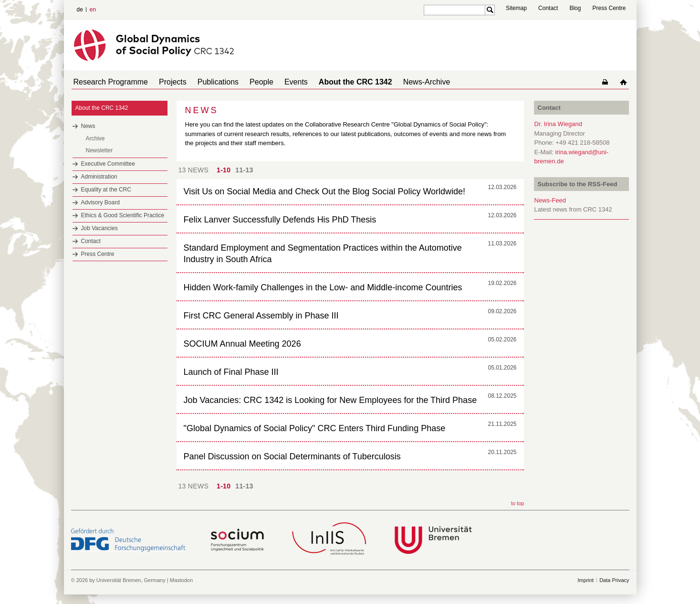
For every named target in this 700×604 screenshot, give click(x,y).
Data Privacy (614, 580)
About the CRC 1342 (334, 82)
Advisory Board (100, 202)
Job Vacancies (99, 228)
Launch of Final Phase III (231, 372)
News (88, 126)
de (80, 10)
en (93, 10)
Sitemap (516, 8)
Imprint (586, 580)
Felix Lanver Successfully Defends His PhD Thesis (280, 220)
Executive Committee (108, 164)
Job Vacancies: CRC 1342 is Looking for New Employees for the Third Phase (330, 400)
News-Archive (402, 82)
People (248, 82)
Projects (167, 82)
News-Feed (550, 200)
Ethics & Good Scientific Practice (123, 215)
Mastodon (181, 580)
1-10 (224, 170)
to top (518, 503)
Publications (209, 82)
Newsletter (99, 150)
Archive (95, 138)
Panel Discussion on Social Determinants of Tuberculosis (292, 456)
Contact (548, 8)
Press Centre (609, 8)
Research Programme (109, 82)
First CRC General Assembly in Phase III (261, 316)
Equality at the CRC (106, 190)
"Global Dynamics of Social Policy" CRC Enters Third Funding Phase (315, 428)
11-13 (244, 170)
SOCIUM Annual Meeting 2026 (242, 344)
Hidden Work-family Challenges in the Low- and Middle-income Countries (323, 287)
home (625, 82)
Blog (575, 8)
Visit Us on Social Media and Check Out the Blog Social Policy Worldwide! (325, 191)
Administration (99, 177)
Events (279, 82)
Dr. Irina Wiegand (558, 124)
